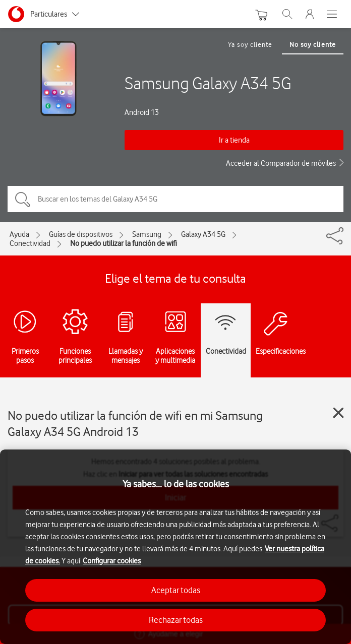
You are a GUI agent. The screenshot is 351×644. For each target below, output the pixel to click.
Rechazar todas (176, 620)
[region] (175, 547)
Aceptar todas (176, 590)
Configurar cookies (112, 561)
